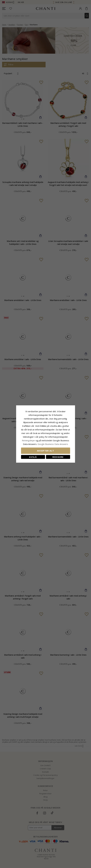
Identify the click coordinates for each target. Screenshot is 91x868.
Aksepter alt (45, 451)
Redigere (58, 457)
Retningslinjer (29, 440)
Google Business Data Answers (53, 444)
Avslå (33, 457)
